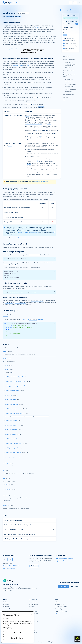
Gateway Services (18, 66)
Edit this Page (16, 565)
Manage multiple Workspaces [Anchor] (13, 252)
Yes (5, 559)
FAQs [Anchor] (5, 516)
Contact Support (62, 561)
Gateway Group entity (71, 43)
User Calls (31, 628)
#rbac (65, 35)
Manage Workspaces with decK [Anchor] (15, 244)
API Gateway (6, 604)
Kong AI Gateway (33, 604)
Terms (34, 642)
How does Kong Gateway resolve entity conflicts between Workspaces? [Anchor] (28, 59)
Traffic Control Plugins (61, 611)
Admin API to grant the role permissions (28, 232)
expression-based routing (41, 182)
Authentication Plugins (61, 607)
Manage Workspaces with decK (70, 76)
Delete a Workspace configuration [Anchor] (15, 298)
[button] (54, 259)
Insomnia (31, 609)
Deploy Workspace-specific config (70, 85)
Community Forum (34, 621)
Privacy (40, 642)
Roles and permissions (25, 238)
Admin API (18, 16)
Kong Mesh (32, 607)
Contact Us (32, 635)
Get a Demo (75, 586)
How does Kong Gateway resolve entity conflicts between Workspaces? (71, 65)
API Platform (6, 602)
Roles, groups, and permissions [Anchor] (15, 189)
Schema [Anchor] (6, 344)
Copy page (22, 13)
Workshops (32, 630)
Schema (65, 97)
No (10, 559)
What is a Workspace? (69, 59)
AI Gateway (6, 607)
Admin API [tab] (5, 315)
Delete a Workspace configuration (70, 90)
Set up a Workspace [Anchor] (10, 311)
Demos (31, 626)
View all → (58, 613)
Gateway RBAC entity (71, 41)
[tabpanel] (29, 329)
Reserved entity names (70, 49)
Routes (28, 66)
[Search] (71, 3)
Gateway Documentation (70, 18)
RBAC (36, 28)
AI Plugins (57, 602)
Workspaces (67, 57)
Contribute (34, 566)
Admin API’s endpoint (32, 320)
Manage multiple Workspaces (69, 80)
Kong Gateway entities (20, 10)
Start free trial (63, 586)
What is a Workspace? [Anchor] (11, 22)
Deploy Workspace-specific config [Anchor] (15, 283)
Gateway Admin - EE (69, 24)
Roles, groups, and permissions (68, 71)
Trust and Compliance (49, 642)
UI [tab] (10, 315)
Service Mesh (6, 609)
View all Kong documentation (10, 569)
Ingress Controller (34, 613)
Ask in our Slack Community (65, 559)
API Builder (6, 611)
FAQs (65, 100)
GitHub (31, 623)
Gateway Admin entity (71, 46)
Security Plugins (59, 609)
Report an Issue (7, 565)
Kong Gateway (10, 10)
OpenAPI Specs (33, 611)
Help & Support (33, 633)
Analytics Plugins (59, 604)
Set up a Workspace (69, 94)
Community (32, 619)
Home (4, 10)
